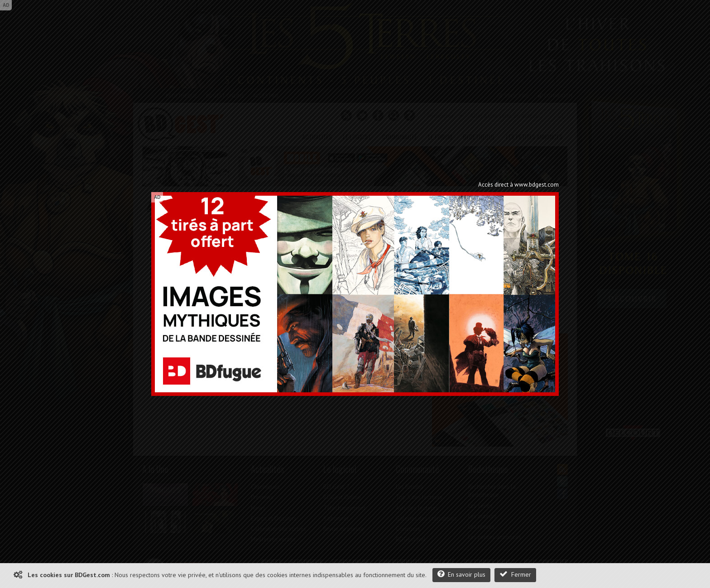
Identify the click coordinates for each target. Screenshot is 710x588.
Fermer (515, 574)
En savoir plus (461, 574)
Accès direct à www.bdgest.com (518, 185)
